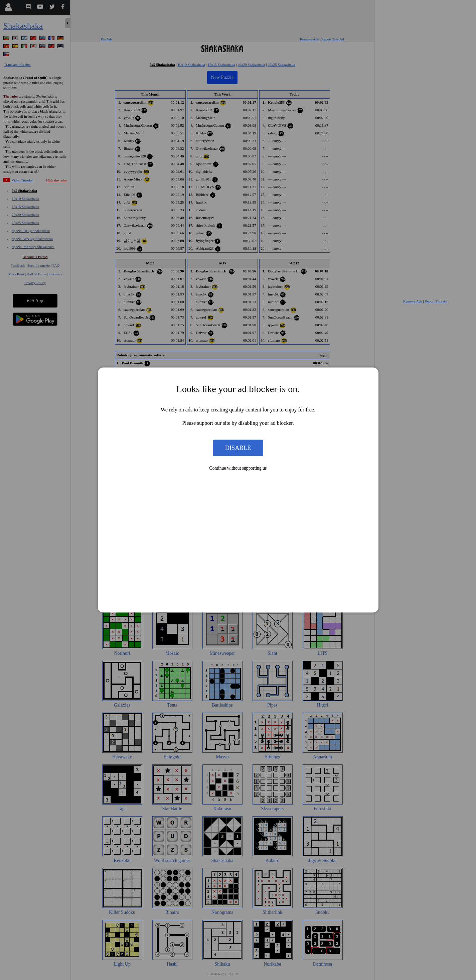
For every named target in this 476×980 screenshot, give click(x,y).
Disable (238, 448)
